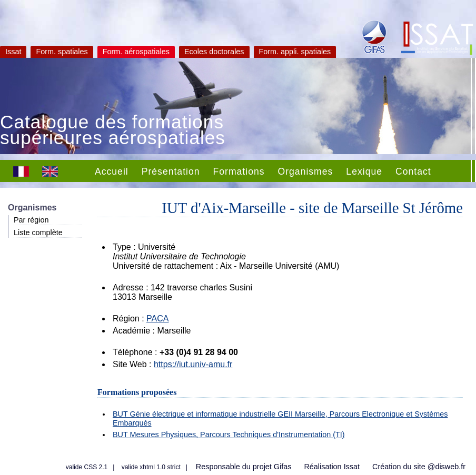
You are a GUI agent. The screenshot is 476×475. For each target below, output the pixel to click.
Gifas (283, 467)
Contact (413, 171)
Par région (31, 220)
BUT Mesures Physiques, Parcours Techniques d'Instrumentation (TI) (229, 434)
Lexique (364, 171)
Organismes (306, 171)
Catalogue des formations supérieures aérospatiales (113, 131)
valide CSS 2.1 (87, 467)
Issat (13, 52)
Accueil (112, 171)
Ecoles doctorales (214, 52)
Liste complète (38, 233)
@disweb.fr (447, 467)
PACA (157, 319)
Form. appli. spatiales (295, 52)
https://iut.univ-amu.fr (193, 364)
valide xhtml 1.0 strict (151, 467)
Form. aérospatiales (136, 52)
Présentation (171, 171)
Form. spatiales (62, 52)
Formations (239, 171)
